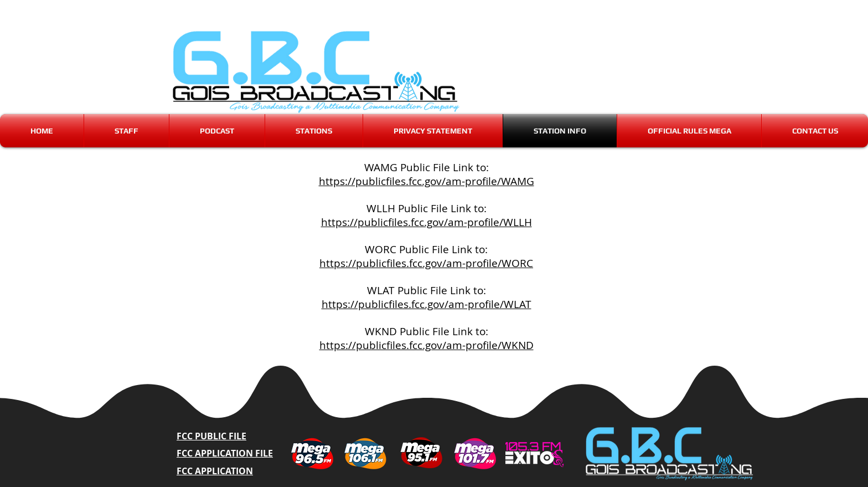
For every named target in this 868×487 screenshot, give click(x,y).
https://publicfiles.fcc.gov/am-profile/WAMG (427, 181)
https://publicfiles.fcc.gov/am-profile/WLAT (427, 304)
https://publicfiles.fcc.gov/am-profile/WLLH (427, 222)
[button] (314, 131)
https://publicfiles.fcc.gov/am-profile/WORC (426, 263)
